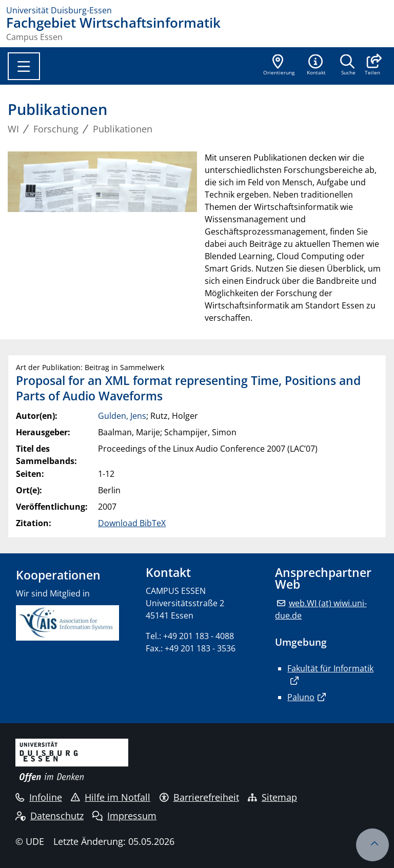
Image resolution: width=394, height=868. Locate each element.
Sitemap (272, 797)
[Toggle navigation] (24, 66)
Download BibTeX (132, 523)
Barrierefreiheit (199, 797)
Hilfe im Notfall (111, 797)
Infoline (39, 797)
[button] (372, 66)
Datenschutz (50, 816)
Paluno (301, 697)
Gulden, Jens (122, 416)
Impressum (124, 816)
